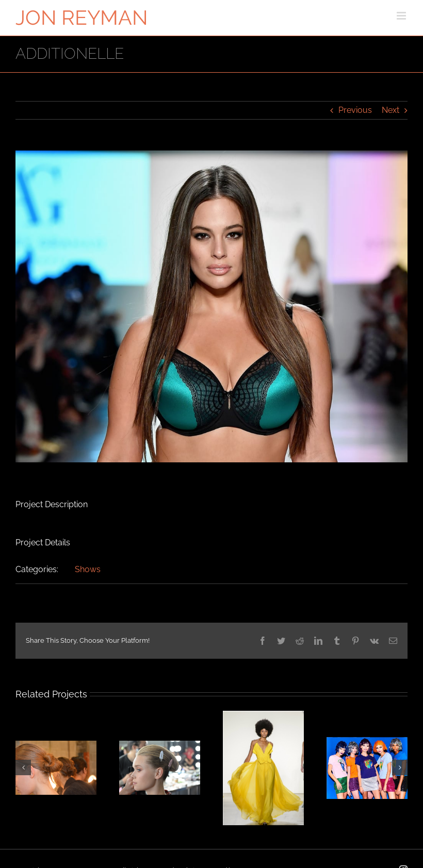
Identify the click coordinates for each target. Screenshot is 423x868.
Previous (355, 110)
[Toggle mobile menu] (402, 16)
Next (391, 110)
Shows (88, 569)
